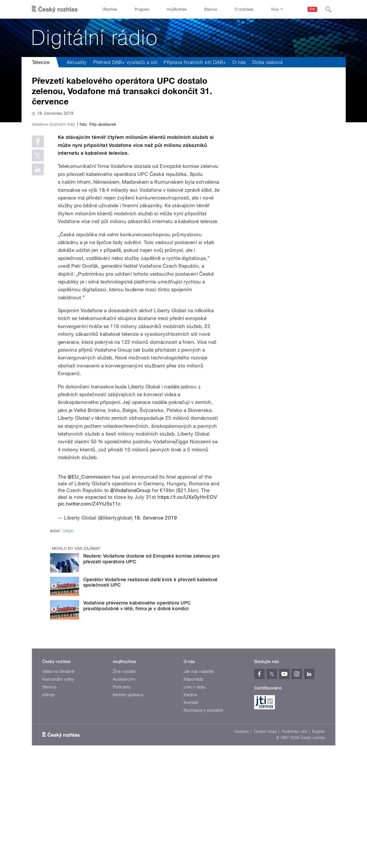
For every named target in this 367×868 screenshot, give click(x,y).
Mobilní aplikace (128, 805)
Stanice (211, 9)
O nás (239, 62)
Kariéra (190, 805)
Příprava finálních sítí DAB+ (195, 62)
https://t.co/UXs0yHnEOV (187, 607)
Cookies (242, 842)
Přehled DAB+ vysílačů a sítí (125, 62)
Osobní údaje (265, 842)
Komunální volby (58, 789)
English (318, 842)
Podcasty (122, 797)
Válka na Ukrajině (58, 782)
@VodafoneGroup (130, 600)
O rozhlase (244, 9)
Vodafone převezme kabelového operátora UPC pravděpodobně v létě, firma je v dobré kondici (137, 716)
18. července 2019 (155, 628)
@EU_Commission (89, 587)
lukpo (68, 641)
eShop (49, 805)
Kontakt (191, 813)
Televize (41, 62)
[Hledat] (328, 9)
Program (142, 9)
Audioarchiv (124, 789)
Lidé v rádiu (195, 797)
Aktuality (77, 62)
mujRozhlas (177, 9)
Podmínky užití (295, 842)
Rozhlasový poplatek (204, 820)
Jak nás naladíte (199, 782)
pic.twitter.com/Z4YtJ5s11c (89, 614)
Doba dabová (268, 62)
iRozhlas (110, 9)
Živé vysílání (124, 782)
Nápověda (193, 789)
